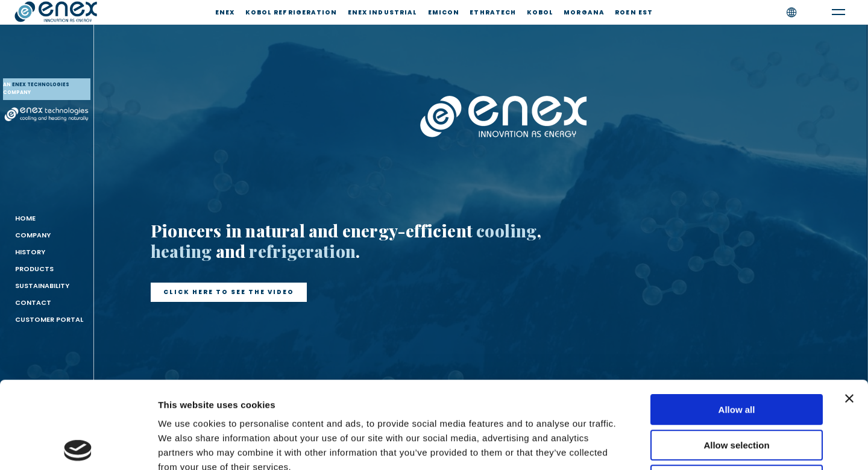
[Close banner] (849, 312)
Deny (737, 393)
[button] (229, 292)
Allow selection (736, 358)
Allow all (737, 323)
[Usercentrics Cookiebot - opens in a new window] (78, 446)
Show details (633, 446)
